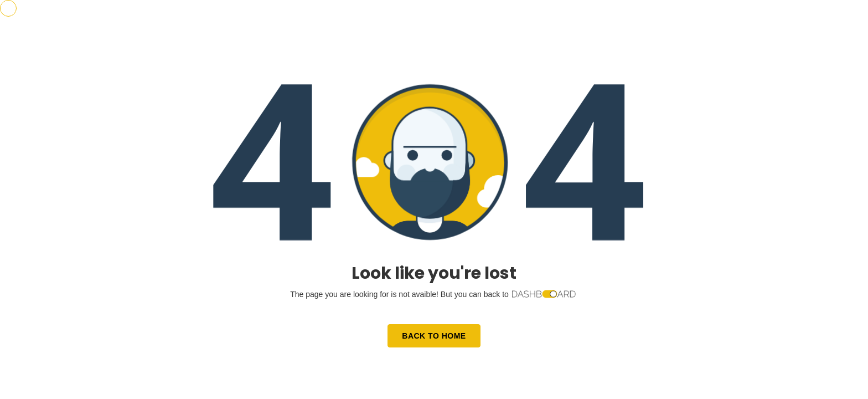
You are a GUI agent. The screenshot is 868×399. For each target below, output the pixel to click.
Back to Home (434, 336)
